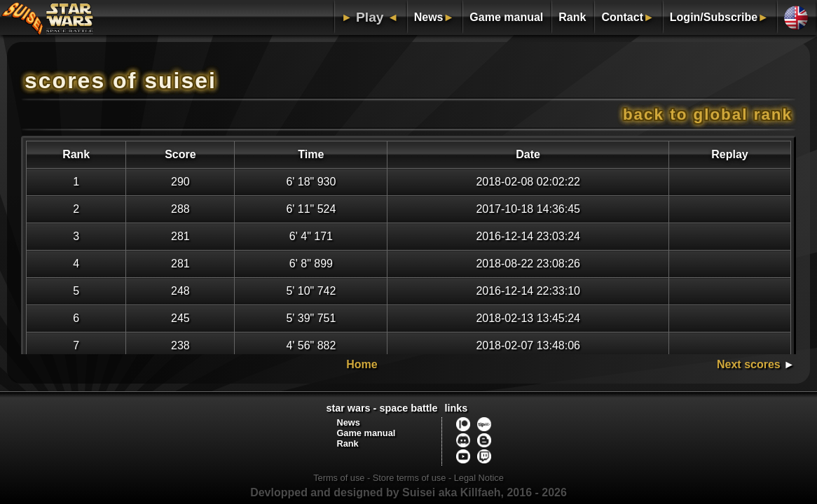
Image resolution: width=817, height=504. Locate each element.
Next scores (749, 364)
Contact (622, 17)
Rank (572, 17)
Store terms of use (410, 478)
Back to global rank (708, 114)
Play (370, 17)
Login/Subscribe (714, 17)
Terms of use (339, 478)
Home (362, 364)
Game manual (506, 17)
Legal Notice (479, 478)
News (429, 17)
